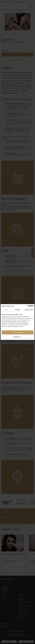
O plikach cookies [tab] (29, 310)
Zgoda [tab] (6, 310)
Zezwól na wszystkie (18, 332)
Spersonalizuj (18, 337)
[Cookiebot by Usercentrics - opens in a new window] (27, 306)
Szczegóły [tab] (17, 310)
